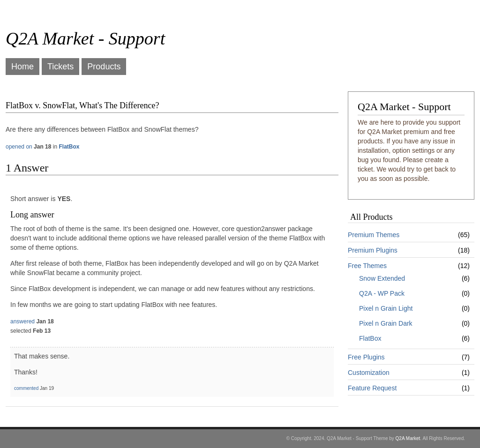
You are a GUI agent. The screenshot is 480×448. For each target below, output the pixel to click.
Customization (369, 373)
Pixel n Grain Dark (386, 323)
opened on (19, 147)
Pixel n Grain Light (386, 308)
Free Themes (367, 266)
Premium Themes (374, 235)
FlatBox (370, 338)
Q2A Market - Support (85, 38)
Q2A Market (408, 438)
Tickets (60, 67)
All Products (371, 217)
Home (22, 67)
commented (26, 388)
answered (22, 321)
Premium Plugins (373, 250)
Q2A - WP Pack (382, 293)
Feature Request (372, 388)
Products (104, 67)
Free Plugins (366, 357)
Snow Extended (382, 278)
